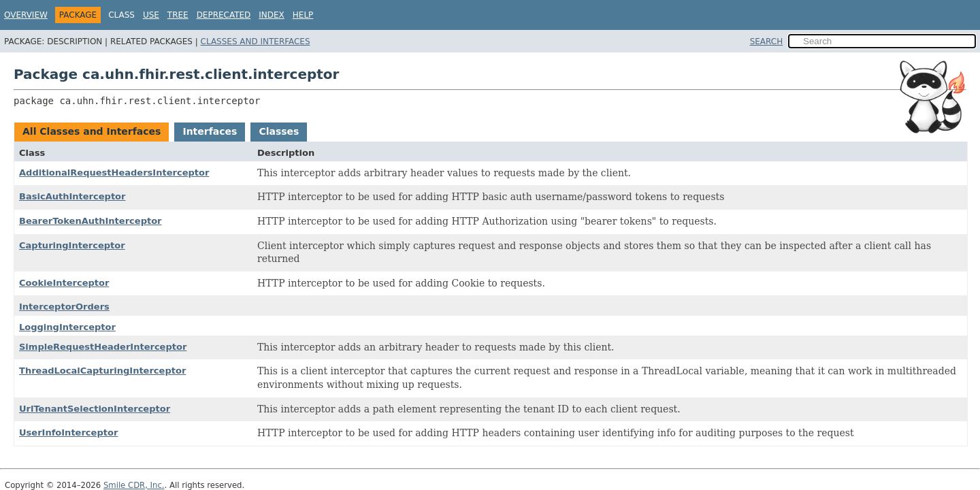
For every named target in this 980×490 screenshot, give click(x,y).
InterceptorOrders (64, 307)
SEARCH (767, 42)
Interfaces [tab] (210, 131)
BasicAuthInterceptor (72, 196)
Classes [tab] (279, 131)
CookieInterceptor (64, 283)
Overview (26, 15)
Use (151, 15)
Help (303, 15)
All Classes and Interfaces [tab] (92, 131)
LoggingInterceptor (67, 327)
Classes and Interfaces (256, 42)
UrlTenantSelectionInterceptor (95, 409)
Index (272, 15)
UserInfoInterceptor (68, 432)
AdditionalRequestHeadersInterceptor (114, 173)
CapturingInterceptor (72, 245)
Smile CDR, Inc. (134, 485)
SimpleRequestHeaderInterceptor (103, 347)
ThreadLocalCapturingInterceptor (102, 371)
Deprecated (224, 15)
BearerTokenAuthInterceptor (91, 221)
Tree (178, 15)
